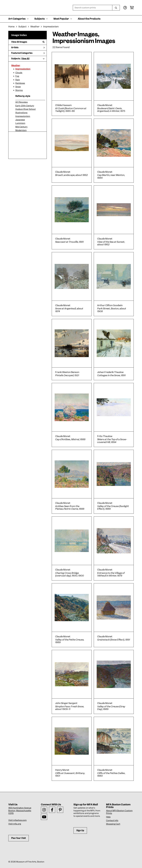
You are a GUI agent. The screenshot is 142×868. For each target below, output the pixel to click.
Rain (18, 80)
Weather (16, 66)
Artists (28, 48)
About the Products (89, 19)
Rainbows (20, 83)
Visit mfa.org (15, 824)
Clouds (19, 73)
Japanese (20, 120)
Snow (18, 87)
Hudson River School (26, 109)
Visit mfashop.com (17, 820)
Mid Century (21, 127)
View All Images (28, 42)
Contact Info (112, 820)
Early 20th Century (25, 106)
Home (11, 27)
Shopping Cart (113, 824)
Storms (19, 90)
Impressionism (23, 69)
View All (25, 59)
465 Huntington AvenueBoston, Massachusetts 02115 (20, 811)
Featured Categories (28, 53)
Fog (17, 76)
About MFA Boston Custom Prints (119, 812)
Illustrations (21, 113)
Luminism (20, 123)
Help (108, 817)
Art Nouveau (22, 102)
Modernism (21, 130)
